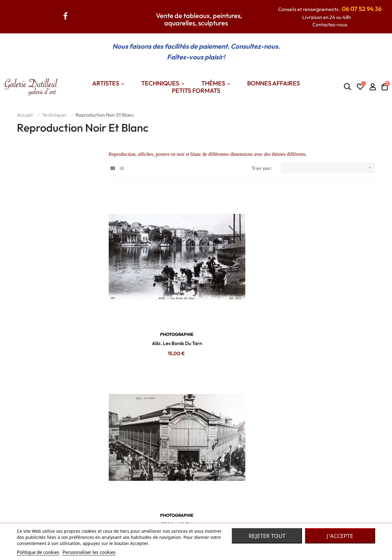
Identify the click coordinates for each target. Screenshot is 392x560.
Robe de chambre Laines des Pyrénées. (243, 518)
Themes (144, 518)
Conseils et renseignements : (330, 9)
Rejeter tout (267, 536)
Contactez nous (87, 509)
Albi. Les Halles (242, 289)
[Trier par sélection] (328, 168)
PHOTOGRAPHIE (150, 280)
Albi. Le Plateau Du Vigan (150, 417)
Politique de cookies (38, 552)
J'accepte (340, 536)
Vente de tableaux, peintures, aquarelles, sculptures (199, 19)
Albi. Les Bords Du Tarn (150, 289)
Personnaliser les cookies (89, 552)
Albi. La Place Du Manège (334, 289)
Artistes (144, 509)
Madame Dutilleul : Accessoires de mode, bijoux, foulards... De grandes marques (287, 509)
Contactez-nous (330, 24)
